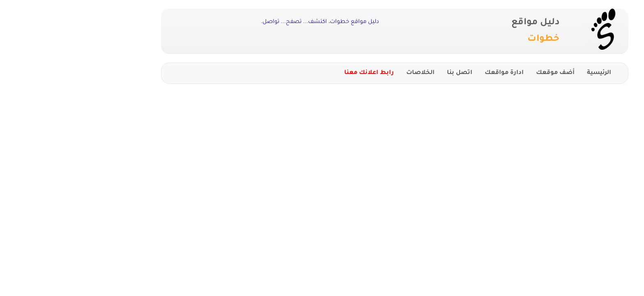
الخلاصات (348, 73)
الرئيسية (526, 73)
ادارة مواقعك (431, 73)
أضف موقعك (483, 73)
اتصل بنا (387, 73)
